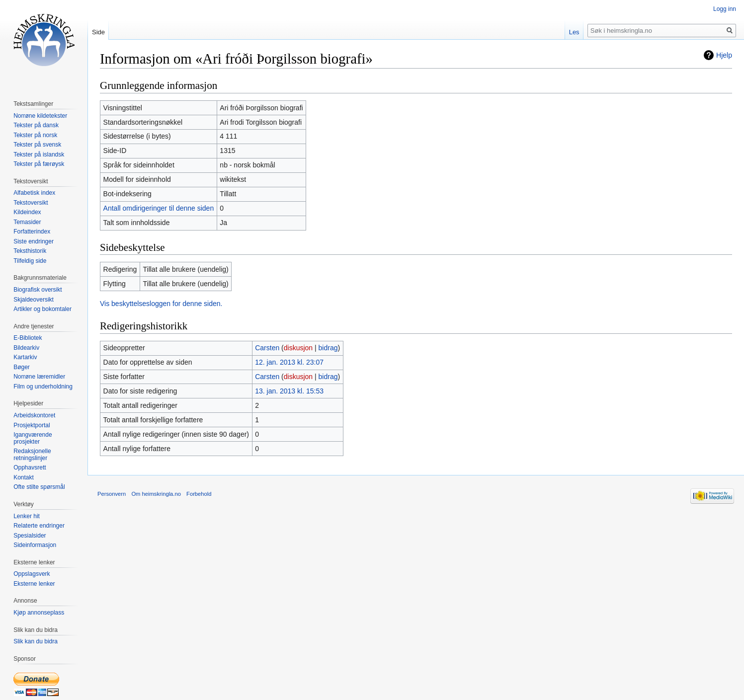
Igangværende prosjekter (33, 438)
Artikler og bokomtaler (42, 309)
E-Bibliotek (28, 338)
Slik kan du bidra (36, 641)
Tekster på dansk (36, 125)
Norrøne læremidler (39, 377)
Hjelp (724, 55)
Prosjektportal (32, 425)
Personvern (112, 494)
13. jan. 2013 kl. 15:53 (289, 391)
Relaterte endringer (39, 526)
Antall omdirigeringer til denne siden (159, 208)
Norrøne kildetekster (40, 116)
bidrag (328, 348)
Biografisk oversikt (38, 290)
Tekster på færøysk (39, 164)
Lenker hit (27, 516)
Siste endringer (34, 241)
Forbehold (199, 494)
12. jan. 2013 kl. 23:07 (289, 362)
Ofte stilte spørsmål (39, 487)
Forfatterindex (32, 232)
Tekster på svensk (37, 145)
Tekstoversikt (31, 203)
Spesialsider (30, 536)
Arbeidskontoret (34, 415)
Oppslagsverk (32, 574)
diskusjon (298, 348)
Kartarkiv (25, 357)
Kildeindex (27, 212)
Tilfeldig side (30, 261)
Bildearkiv (26, 348)
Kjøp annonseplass (39, 613)
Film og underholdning (43, 387)
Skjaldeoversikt (34, 300)
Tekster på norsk (35, 135)
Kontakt (24, 477)
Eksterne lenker (34, 584)
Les (574, 32)
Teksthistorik (30, 251)
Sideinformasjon (35, 545)
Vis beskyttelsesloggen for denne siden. (161, 304)
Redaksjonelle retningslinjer (32, 455)
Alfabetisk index (34, 193)
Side (98, 32)
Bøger (22, 367)
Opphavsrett (30, 467)
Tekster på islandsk (39, 155)
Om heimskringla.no (156, 494)
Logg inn (725, 9)
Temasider (27, 222)
